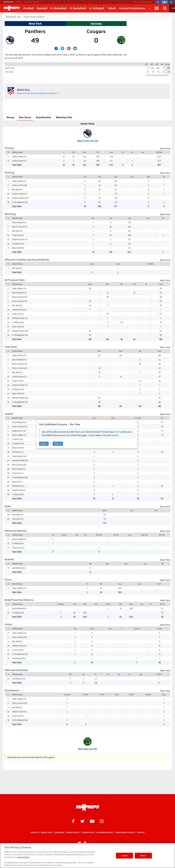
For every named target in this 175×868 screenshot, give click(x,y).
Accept (124, 856)
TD (123, 152)
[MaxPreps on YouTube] (92, 821)
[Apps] (157, 8)
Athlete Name (17, 152)
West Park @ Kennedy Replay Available (36, 93)
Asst (113, 418)
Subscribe (59, 832)
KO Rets (61, 604)
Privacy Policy (73, 832)
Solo (94, 418)
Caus (130, 535)
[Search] (165, 8)
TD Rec (86, 695)
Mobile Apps (47, 832)
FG (108, 674)
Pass (121, 351)
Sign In (44, 444)
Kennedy (96, 24)
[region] (87, 856)
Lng (142, 152)
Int (132, 152)
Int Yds (64, 535)
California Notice (105, 832)
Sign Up (58, 444)
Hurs (156, 510)
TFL (162, 418)
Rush (90, 284)
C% (98, 152)
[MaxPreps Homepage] (88, 807)
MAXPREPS (8, 2)
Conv (110, 629)
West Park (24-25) (87, 141)
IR (146, 284)
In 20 (159, 584)
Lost (118, 264)
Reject (143, 856)
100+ (148, 177)
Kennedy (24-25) (87, 749)
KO (90, 564)
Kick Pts (137, 629)
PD (85, 535)
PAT (70, 674)
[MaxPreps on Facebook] (158, 2)
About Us (34, 832)
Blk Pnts (145, 535)
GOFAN (19, 2)
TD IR (117, 695)
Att (73, 152)
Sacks (105, 510)
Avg (111, 152)
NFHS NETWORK (32, 2)
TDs (75, 629)
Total (161, 284)
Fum (92, 264)
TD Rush (67, 695)
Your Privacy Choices (125, 832)
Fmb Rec (99, 535)
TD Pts (92, 629)
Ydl (131, 510)
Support (141, 832)
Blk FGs (162, 535)
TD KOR (148, 695)
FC (151, 604)
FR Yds (116, 535)
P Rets (108, 604)
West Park (35, 24)
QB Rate (159, 152)
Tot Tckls (138, 418)
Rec (93, 218)
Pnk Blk (150, 264)
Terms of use (88, 832)
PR (134, 284)
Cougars (96, 31)
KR (122, 284)
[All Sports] (150, 8)
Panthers (35, 31)
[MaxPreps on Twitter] (165, 2)
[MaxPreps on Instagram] (171, 2)
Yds (85, 152)
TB (162, 564)
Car (85, 177)
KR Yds (162, 604)
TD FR (102, 695)
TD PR (131, 695)
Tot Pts (160, 629)
